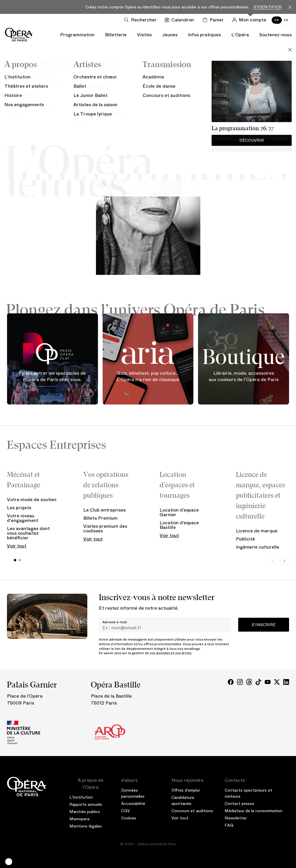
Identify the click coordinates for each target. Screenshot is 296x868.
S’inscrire (264, 625)
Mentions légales (86, 826)
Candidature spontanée (183, 800)
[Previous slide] (273, 561)
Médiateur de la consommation (254, 811)
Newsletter (236, 818)
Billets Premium (100, 518)
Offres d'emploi (186, 790)
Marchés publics (85, 812)
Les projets (19, 508)
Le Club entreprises (104, 510)
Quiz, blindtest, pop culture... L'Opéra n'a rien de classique (148, 377)
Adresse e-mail (115, 622)
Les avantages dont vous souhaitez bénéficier (28, 533)
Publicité (245, 539)
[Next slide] (284, 561)
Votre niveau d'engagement (23, 518)
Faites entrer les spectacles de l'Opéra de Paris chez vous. (52, 377)
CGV (125, 811)
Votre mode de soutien (32, 500)
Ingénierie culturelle (258, 547)
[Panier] (214, 20)
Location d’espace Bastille (179, 525)
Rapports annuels (86, 804)
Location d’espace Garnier (179, 512)
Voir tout (17, 546)
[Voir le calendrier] (181, 20)
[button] (9, 862)
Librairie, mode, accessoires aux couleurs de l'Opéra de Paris (244, 377)
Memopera (79, 819)
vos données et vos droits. (171, 653)
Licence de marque (257, 531)
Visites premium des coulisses (105, 528)
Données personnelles (133, 793)
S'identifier (268, 7)
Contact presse (239, 803)
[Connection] (250, 20)
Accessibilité (133, 803)
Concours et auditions (192, 811)
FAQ (229, 825)
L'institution (81, 797)
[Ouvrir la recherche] (141, 20)
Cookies (129, 818)
